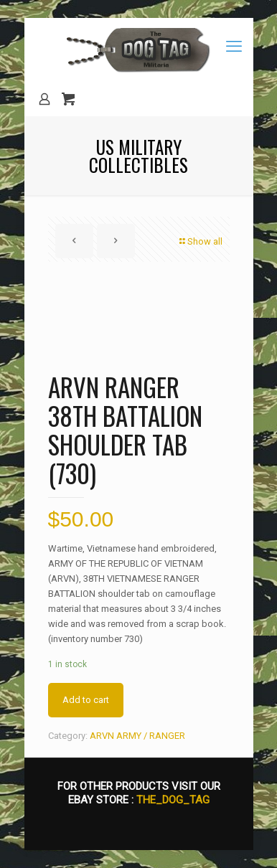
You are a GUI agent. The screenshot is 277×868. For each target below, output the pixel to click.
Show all (200, 241)
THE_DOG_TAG (173, 800)
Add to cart (86, 700)
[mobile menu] (234, 47)
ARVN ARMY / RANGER (137, 736)
